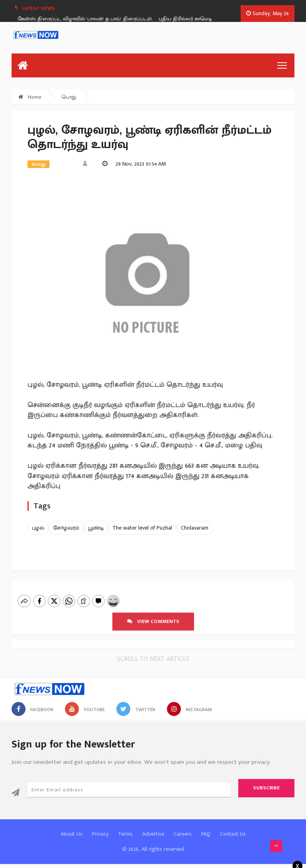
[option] (91, 19)
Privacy (100, 834)
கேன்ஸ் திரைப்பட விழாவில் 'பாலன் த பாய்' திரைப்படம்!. (88, 19)
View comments (153, 621)
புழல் (38, 528)
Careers (183, 834)
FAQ (206, 834)
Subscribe (266, 788)
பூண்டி (96, 528)
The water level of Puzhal (142, 528)
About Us (72, 834)
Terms (125, 834)
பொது (69, 97)
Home (30, 97)
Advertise (153, 834)
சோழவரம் (66, 528)
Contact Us (233, 834)
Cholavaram (195, 528)
